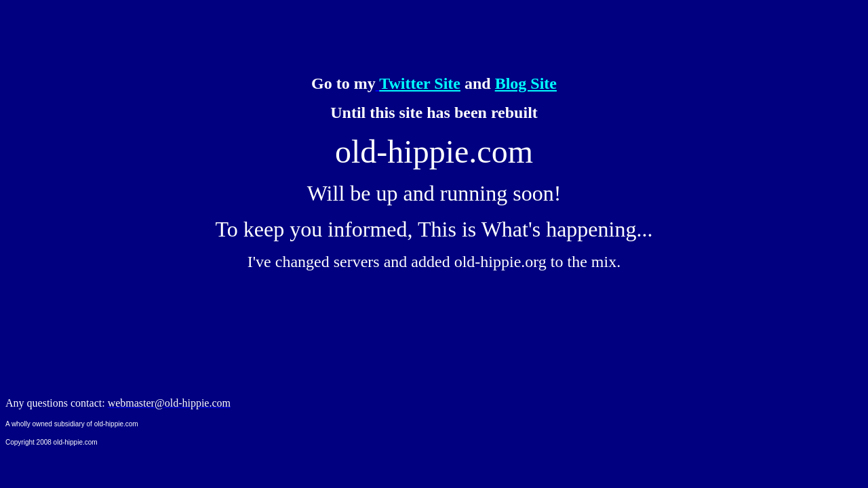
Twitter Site (420, 83)
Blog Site (526, 83)
